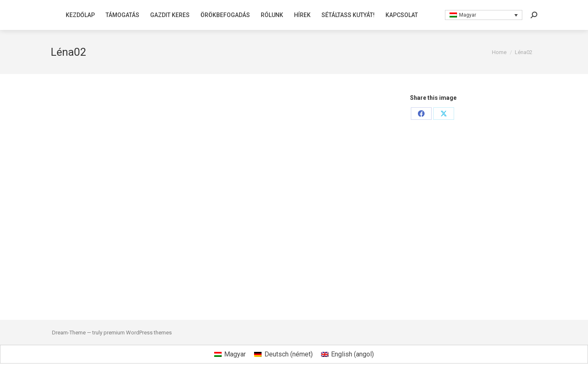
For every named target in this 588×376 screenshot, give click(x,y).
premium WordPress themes (138, 333)
